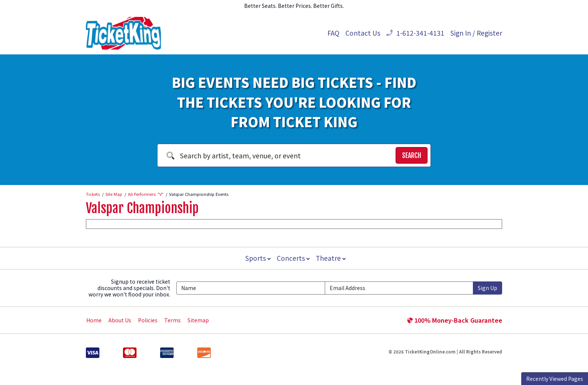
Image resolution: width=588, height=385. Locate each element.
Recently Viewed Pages (555, 379)
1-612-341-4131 (415, 33)
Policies (148, 320)
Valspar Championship (142, 208)
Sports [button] (257, 258)
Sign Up (487, 288)
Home (94, 320)
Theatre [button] (331, 258)
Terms (172, 320)
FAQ (333, 33)
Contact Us (363, 33)
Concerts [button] (293, 258)
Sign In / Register (476, 33)
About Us (120, 320)
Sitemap (198, 320)
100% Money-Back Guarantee (454, 320)
